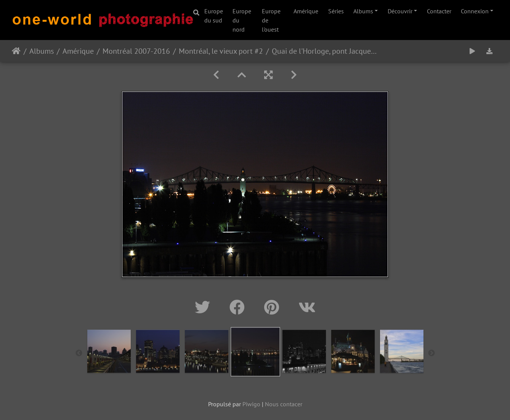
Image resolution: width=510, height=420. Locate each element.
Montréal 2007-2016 (136, 51)
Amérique (306, 11)
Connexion (475, 11)
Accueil (16, 51)
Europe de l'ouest (271, 20)
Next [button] (431, 353)
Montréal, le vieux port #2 (221, 51)
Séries (336, 11)
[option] (109, 351)
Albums (363, 11)
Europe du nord (242, 20)
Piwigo (251, 404)
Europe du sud (214, 16)
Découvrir (400, 11)
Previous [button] (79, 353)
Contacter (439, 11)
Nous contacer (284, 404)
